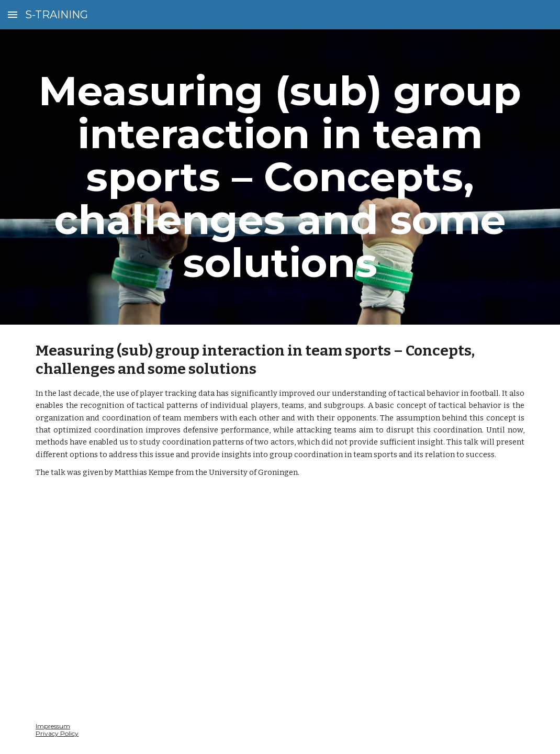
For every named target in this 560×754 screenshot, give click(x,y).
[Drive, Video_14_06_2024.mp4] (153, 603)
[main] (280, 177)
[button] (13, 14)
